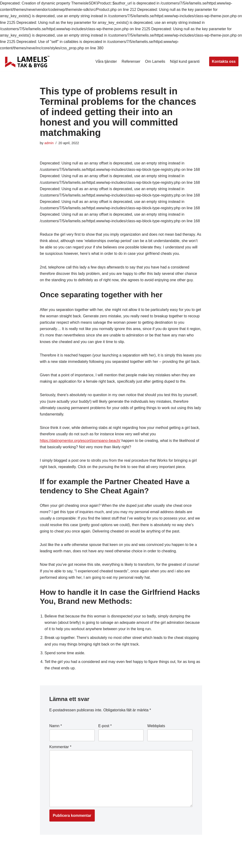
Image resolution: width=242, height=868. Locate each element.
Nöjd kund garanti (185, 61)
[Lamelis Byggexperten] (27, 62)
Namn (56, 726)
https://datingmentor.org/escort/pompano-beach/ (80, 441)
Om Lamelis (155, 61)
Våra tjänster (106, 61)
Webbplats (156, 726)
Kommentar (60, 747)
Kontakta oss (224, 61)
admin (49, 143)
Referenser (131, 61)
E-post (105, 726)
